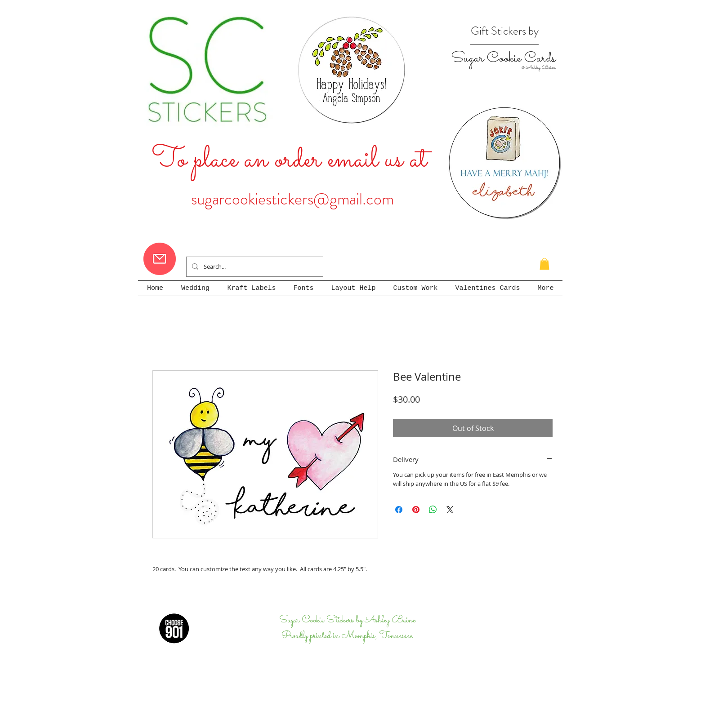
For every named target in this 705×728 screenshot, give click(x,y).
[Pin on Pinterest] (416, 510)
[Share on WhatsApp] (433, 510)
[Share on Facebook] (399, 510)
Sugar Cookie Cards (503, 58)
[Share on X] (450, 510)
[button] (544, 264)
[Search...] (254, 267)
